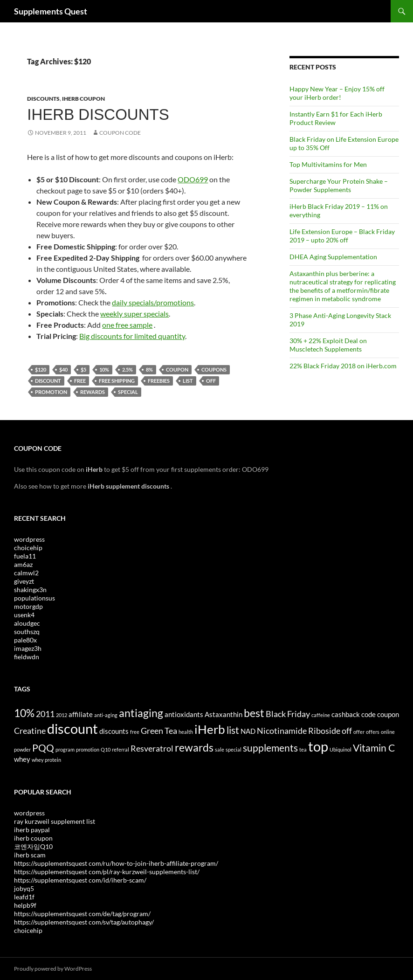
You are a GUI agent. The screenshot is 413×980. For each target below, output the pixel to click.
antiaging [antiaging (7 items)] (141, 713)
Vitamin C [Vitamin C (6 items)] (374, 748)
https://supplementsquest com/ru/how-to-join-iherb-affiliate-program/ (116, 863)
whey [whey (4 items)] (22, 759)
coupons (214, 369)
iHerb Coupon (83, 99)
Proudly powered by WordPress (53, 969)
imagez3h (28, 648)
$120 (41, 369)
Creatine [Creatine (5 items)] (30, 731)
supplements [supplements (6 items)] (270, 748)
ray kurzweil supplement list (55, 821)
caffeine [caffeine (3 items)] (321, 715)
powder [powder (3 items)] (22, 749)
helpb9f (25, 905)
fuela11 (25, 556)
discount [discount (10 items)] (72, 728)
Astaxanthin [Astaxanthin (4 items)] (224, 714)
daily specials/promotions (153, 302)
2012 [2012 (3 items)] (62, 715)
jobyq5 (24, 888)
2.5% (127, 369)
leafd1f (24, 897)
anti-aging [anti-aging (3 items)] (106, 715)
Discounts (43, 99)
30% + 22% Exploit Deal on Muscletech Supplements (328, 345)
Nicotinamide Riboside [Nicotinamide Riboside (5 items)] (299, 731)
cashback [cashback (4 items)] (346, 714)
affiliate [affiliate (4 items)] (81, 714)
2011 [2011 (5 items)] (45, 714)
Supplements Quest (51, 11)
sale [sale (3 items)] (220, 749)
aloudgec (27, 623)
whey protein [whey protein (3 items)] (46, 760)
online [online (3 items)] (388, 732)
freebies (159, 381)
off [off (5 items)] (347, 731)
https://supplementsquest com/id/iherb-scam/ (80, 880)
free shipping (117, 381)
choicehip (28, 548)
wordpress (29, 539)
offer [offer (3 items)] (359, 732)
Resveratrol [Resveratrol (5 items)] (152, 748)
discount (48, 381)
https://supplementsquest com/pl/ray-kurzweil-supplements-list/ (107, 872)
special (128, 392)
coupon (177, 369)
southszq (27, 631)
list (188, 381)
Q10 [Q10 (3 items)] (106, 749)
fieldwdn (27, 657)
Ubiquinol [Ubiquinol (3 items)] (341, 749)
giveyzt (24, 581)
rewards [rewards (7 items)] (194, 747)
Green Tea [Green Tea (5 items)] (159, 731)
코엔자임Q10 (33, 846)
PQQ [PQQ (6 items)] (43, 748)
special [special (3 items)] (234, 749)
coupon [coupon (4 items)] (388, 714)
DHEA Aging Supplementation (333, 257)
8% (149, 369)
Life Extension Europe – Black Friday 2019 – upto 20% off (342, 236)
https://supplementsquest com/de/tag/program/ (82, 914)
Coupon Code (120, 133)
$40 (63, 369)
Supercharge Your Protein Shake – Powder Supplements (339, 185)
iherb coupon (33, 838)
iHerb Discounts (98, 114)
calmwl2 (26, 573)
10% (104, 369)
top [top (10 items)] (318, 746)
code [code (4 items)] (368, 714)
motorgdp (28, 606)
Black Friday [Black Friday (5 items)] (288, 714)
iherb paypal (32, 830)
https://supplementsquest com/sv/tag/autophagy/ (84, 922)
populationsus (34, 598)
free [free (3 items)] (135, 732)
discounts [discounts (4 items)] (114, 731)
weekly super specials (134, 314)
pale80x (25, 640)
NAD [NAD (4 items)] (248, 731)
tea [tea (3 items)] (303, 749)
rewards (93, 392)
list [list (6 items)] (233, 730)
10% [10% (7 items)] (24, 713)
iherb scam (30, 855)
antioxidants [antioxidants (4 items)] (184, 714)
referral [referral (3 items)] (120, 749)
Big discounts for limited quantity (132, 336)
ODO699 (193, 179)
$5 (83, 369)
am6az (23, 564)
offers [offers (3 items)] (373, 732)
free (80, 381)
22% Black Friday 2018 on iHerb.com (343, 366)
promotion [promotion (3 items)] (88, 749)
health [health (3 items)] (186, 732)
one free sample (127, 325)
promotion (51, 392)
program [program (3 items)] (65, 749)
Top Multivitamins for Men (328, 164)
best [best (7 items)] (254, 713)
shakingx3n (30, 590)
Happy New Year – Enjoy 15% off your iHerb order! (337, 93)
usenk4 (24, 615)
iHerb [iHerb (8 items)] (210, 729)
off (211, 381)
